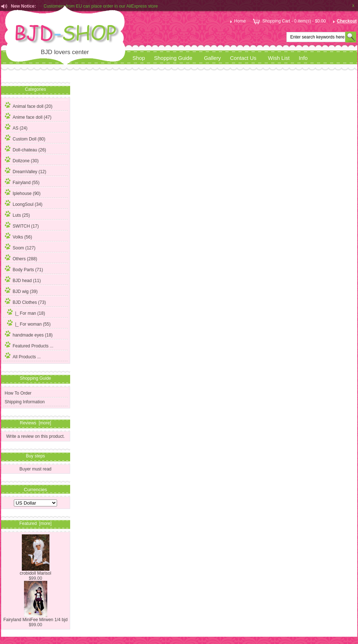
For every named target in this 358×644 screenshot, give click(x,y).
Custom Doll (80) (25, 138)
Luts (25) (17, 214)
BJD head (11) (23, 280)
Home (237, 21)
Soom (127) (20, 247)
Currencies (36, 489)
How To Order (18, 393)
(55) (28, 324)
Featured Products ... (29, 345)
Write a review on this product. (35, 436)
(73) (25, 302)
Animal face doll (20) (29, 105)
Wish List (279, 58)
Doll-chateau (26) (25, 149)
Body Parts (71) (24, 269)
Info (303, 58)
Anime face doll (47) (28, 116)
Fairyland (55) (22, 182)
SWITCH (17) (22, 225)
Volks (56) (18, 236)
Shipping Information (25, 402)
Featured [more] (35, 523)
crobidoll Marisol (35, 571)
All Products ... (23, 356)
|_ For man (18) (25, 312)
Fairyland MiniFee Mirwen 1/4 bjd (35, 618)
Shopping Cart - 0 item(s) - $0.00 (289, 21)
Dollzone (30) (22, 160)
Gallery (212, 58)
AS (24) (16, 127)
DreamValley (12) (25, 171)
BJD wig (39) (21, 290)
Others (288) (21, 258)
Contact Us (243, 58)
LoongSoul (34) (24, 203)
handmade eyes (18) (29, 334)
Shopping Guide (173, 58)
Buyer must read (35, 469)
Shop (139, 58)
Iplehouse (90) (23, 192)
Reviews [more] (35, 423)
